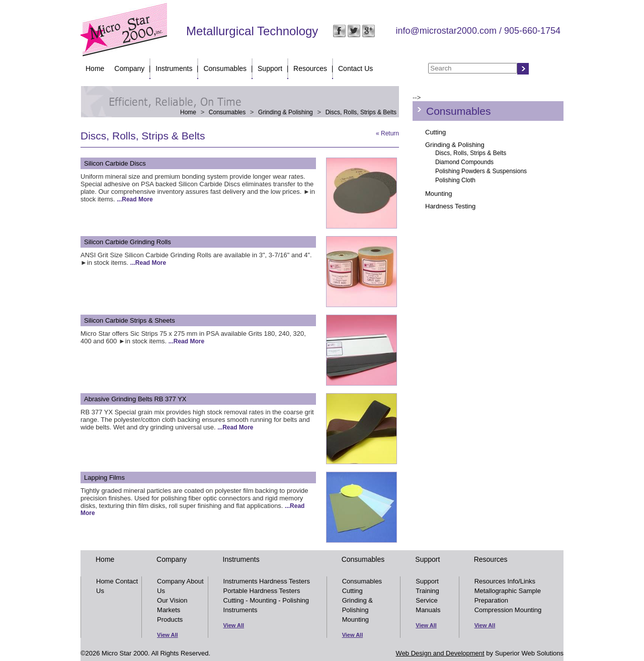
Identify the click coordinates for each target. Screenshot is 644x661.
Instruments (174, 68)
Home (95, 68)
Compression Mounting (508, 610)
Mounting (438, 194)
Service (426, 600)
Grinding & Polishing (286, 112)
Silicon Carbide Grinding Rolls (128, 242)
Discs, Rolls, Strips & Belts (361, 112)
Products (170, 619)
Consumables (225, 68)
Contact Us (355, 68)
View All (168, 635)
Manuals (428, 610)
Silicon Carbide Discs (115, 163)
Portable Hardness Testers (262, 591)
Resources (310, 68)
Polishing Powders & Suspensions (481, 171)
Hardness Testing (450, 206)
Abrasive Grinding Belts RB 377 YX (135, 399)
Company (129, 68)
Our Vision (172, 600)
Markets (169, 610)
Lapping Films (104, 478)
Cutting (435, 132)
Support (270, 68)
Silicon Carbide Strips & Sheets (130, 320)
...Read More (135, 199)
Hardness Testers (285, 581)
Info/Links (521, 581)
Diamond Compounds (464, 162)
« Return (387, 133)
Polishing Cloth (455, 180)
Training (427, 591)
